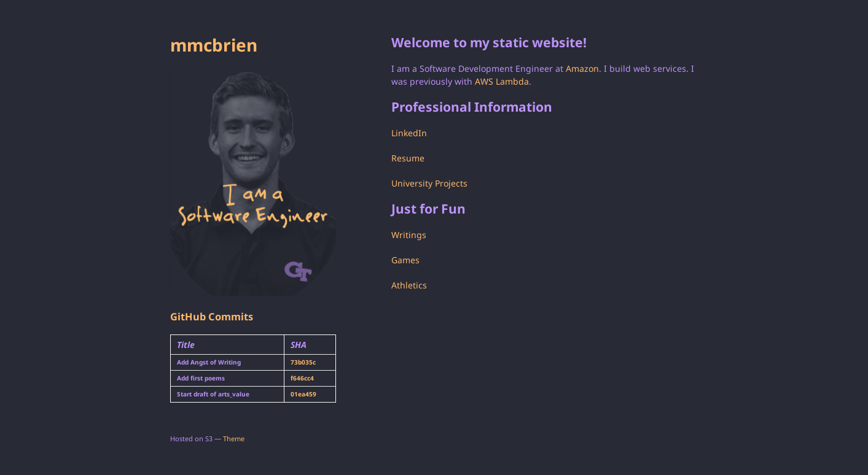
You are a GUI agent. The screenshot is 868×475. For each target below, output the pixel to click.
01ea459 (303, 394)
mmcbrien (214, 45)
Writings (409, 235)
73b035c (303, 362)
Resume (408, 158)
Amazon (582, 68)
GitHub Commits (212, 317)
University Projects (429, 183)
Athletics (409, 285)
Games (405, 260)
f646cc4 (302, 378)
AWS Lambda (502, 81)
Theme (234, 438)
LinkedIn (409, 133)
